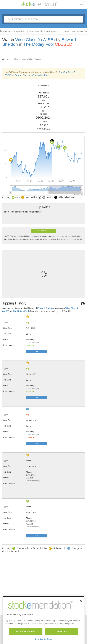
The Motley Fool (39, 44)
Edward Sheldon (46, 308)
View (36, 351)
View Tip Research (43, 231)
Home (7, 59)
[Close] (81, 616)
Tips (16, 59)
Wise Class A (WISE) (35, 40)
